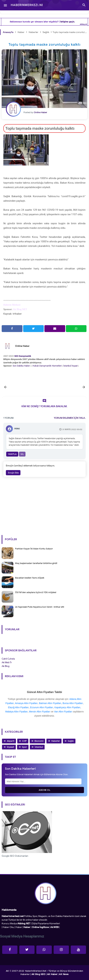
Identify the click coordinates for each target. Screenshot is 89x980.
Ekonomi (39, 741)
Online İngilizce (40, 927)
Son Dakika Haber (21, 366)
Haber (19, 927)
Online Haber (22, 346)
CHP (24, 741)
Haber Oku (8, 927)
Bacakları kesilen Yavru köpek (30, 578)
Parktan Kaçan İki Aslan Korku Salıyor (34, 549)
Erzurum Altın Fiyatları (42, 707)
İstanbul (39, 747)
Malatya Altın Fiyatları (16, 712)
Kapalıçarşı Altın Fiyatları (67, 707)
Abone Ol (44, 790)
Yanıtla (12, 454)
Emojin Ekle (13, 473)
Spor (24, 747)
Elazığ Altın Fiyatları (18, 707)
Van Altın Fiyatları (63, 712)
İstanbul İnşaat (71, 366)
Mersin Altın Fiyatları (40, 712)
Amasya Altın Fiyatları (26, 703)
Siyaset (10, 747)
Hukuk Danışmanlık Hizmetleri (47, 366)
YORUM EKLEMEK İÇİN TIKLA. (70, 418)
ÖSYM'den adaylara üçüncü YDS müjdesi (36, 592)
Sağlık (71, 741)
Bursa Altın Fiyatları (73, 703)
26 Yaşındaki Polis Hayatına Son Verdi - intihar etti (40, 607)
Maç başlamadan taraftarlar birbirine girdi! (36, 563)
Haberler (56, 741)
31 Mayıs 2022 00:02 (72, 429)
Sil (22, 454)
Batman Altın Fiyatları (50, 703)
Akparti (11, 741)
